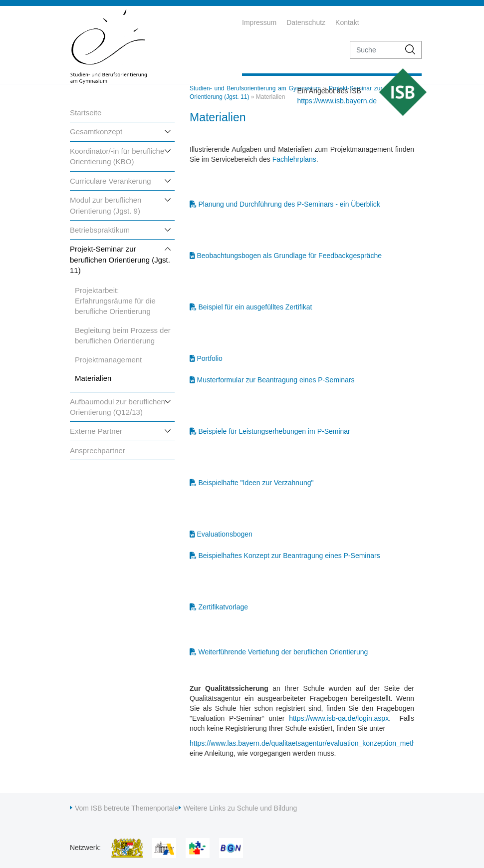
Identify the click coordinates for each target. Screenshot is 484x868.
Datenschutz (306, 22)
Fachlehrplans (294, 159)
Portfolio (210, 358)
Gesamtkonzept (96, 132)
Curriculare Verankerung (111, 181)
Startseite (86, 113)
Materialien (93, 378)
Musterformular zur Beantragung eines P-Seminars (276, 380)
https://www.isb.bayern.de (337, 101)
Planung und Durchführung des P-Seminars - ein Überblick (289, 204)
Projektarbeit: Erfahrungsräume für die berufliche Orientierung (115, 301)
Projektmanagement (108, 360)
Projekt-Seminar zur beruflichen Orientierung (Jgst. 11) (120, 260)
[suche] (375, 50)
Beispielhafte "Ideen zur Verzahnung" (256, 483)
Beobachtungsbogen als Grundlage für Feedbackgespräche (289, 256)
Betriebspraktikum (100, 230)
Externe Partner (96, 431)
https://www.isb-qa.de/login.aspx (339, 718)
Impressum (259, 22)
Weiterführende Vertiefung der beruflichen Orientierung (283, 652)
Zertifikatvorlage (224, 607)
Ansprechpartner (98, 450)
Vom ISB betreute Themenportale (127, 808)
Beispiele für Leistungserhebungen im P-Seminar (274, 431)
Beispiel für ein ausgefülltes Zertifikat (255, 307)
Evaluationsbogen (225, 534)
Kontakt (347, 22)
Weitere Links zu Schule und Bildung (241, 808)
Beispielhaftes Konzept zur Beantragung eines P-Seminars (289, 556)
